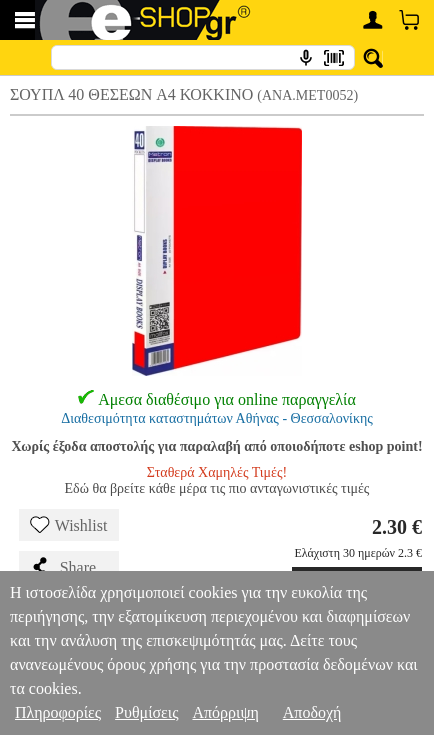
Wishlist (69, 525)
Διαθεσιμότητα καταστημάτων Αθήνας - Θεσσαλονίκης (217, 418)
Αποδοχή (312, 712)
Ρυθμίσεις (146, 712)
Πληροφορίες (58, 712)
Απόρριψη (225, 712)
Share (63, 567)
